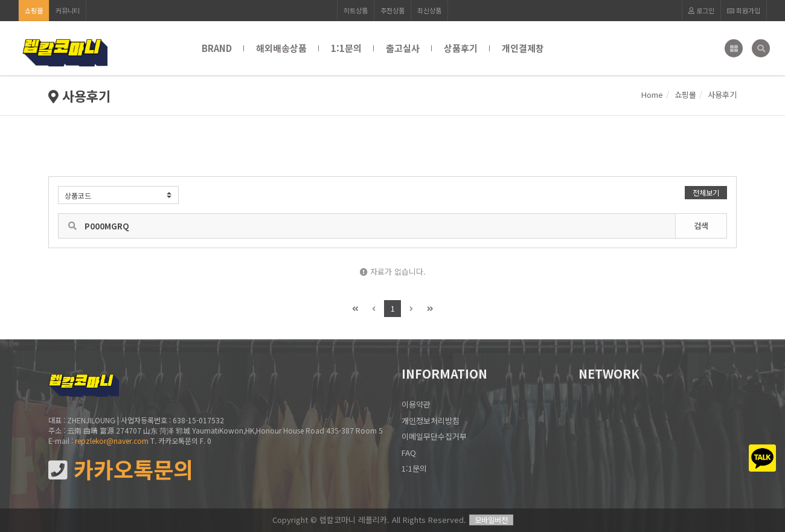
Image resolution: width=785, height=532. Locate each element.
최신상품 (429, 10)
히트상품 (356, 10)
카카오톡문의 (121, 470)
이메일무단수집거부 (434, 436)
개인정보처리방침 (431, 421)
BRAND (217, 48)
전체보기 (706, 192)
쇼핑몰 (34, 10)
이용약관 (416, 404)
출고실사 (403, 48)
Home (652, 95)
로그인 (701, 10)
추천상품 (392, 10)
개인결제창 (523, 48)
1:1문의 (346, 48)
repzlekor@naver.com (112, 441)
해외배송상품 (281, 48)
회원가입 (744, 10)
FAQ (409, 453)
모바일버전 (491, 520)
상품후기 (461, 48)
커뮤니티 (68, 10)
